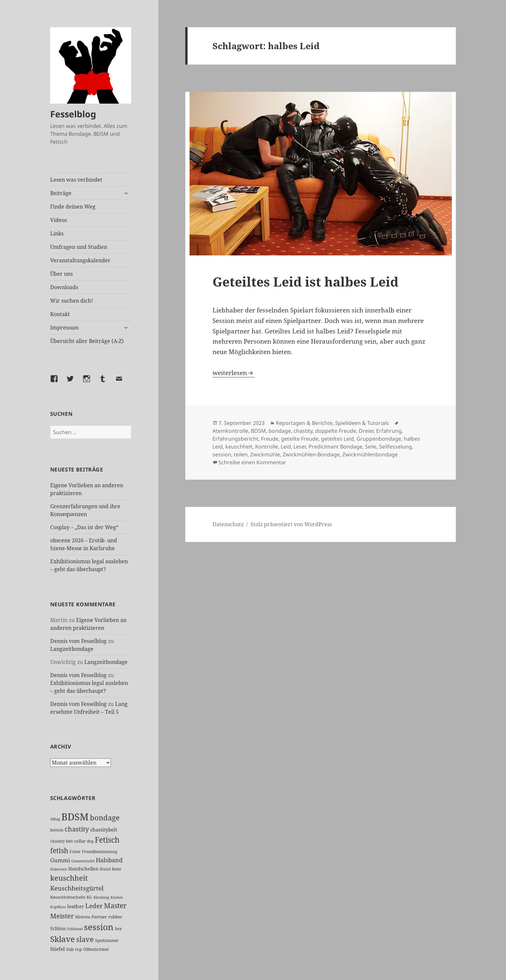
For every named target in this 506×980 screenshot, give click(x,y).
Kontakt (60, 314)
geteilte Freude (300, 439)
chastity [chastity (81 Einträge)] (77, 829)
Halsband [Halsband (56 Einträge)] (109, 860)
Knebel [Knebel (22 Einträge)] (117, 897)
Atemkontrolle (230, 431)
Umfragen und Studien (79, 247)
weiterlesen (234, 373)
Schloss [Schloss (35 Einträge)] (58, 928)
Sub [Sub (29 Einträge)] (70, 949)
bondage (280, 431)
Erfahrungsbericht (235, 439)
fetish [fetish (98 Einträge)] (59, 850)
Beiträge (61, 193)
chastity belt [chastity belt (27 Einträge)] (61, 841)
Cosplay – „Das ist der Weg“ (84, 527)
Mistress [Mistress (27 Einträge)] (83, 917)
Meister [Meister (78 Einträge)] (62, 916)
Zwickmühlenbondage (370, 454)
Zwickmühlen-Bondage (311, 454)
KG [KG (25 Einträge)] (89, 897)
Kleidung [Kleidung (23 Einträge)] (101, 897)
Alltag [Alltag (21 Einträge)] (55, 819)
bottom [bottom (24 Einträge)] (57, 830)
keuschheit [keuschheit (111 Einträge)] (69, 878)
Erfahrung (389, 431)
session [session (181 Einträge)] (99, 927)
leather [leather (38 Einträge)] (76, 906)
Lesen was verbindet (76, 180)
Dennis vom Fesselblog (78, 641)
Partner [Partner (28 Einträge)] (99, 917)
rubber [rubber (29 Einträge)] (115, 917)
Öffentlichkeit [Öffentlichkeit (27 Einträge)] (96, 949)
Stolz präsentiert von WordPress (291, 524)
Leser (300, 447)
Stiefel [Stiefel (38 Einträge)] (58, 949)
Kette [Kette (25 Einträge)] (116, 869)
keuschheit (239, 447)
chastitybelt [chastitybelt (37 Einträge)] (104, 830)
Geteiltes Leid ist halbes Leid (305, 281)
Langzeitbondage (72, 649)
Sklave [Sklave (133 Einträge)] (62, 939)
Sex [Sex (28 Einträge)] (118, 929)
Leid (286, 447)
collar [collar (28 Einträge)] (80, 841)
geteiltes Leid (337, 439)
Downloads (64, 287)
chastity (303, 431)
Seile (371, 447)
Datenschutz (228, 524)
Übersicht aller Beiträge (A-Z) (87, 341)
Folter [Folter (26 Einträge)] (75, 852)
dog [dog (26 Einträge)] (90, 841)
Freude (270, 439)
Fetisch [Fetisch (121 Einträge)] (107, 840)
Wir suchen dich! (71, 301)
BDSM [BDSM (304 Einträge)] (75, 817)
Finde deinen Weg (73, 207)
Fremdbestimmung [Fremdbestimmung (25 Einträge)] (100, 851)
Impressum (64, 328)
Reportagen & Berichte (304, 423)
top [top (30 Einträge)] (79, 949)
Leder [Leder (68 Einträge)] (94, 906)
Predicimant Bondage (335, 447)
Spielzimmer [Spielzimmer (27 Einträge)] (107, 940)
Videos (59, 220)
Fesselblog (73, 114)
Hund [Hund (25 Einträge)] (105, 869)
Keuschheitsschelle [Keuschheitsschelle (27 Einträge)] (68, 897)
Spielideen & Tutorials (362, 423)
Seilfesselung (395, 447)
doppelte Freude (336, 431)
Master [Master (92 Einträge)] (115, 906)
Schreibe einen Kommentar (252, 462)
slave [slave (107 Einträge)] (85, 939)
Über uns (61, 274)
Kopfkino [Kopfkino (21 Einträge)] (58, 907)
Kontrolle (267, 447)
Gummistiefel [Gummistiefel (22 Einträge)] (83, 861)
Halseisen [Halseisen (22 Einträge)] (59, 869)
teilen (241, 454)
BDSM (258, 431)
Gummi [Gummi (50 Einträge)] (60, 860)
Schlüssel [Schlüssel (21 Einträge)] (75, 929)
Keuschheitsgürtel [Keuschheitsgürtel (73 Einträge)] (77, 888)
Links (57, 233)
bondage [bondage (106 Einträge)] (105, 818)
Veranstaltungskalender (80, 260)
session (222, 454)
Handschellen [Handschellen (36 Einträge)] (83, 869)
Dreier (366, 431)
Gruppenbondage (379, 439)
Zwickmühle (265, 454)
